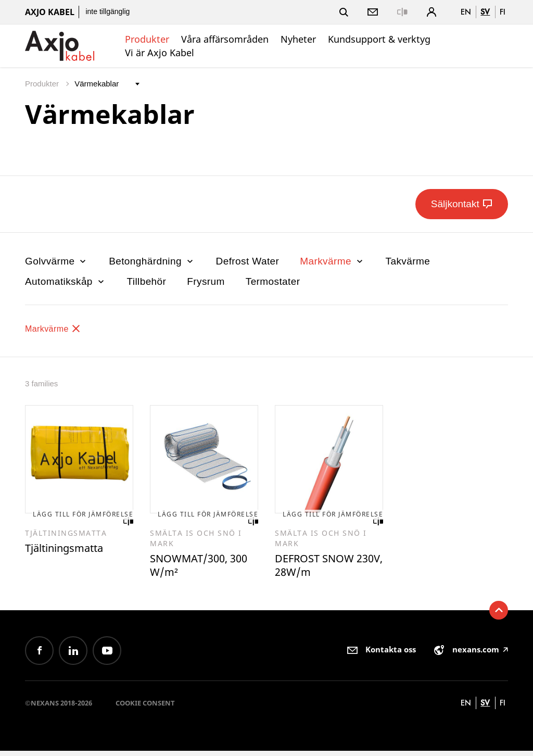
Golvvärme (56, 261)
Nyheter (298, 39)
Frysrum (206, 281)
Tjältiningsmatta (71, 551)
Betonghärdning (152, 261)
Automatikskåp (66, 281)
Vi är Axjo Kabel (160, 53)
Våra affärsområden (225, 39)
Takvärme (408, 261)
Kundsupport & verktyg (379, 39)
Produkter (147, 39)
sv (485, 12)
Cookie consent (145, 708)
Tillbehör (147, 281)
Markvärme (332, 261)
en (466, 12)
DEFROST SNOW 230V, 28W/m (320, 569)
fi (503, 12)
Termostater (273, 281)
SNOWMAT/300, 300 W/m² (195, 569)
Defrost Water (248, 261)
